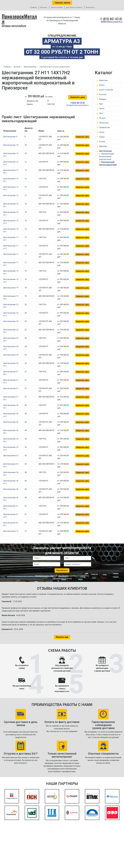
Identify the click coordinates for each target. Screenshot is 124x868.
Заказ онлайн (57, 7)
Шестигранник (105, 151)
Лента (102, 109)
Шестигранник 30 (11, 422)
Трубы (102, 137)
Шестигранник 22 (11, 321)
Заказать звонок (62, 3)
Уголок (102, 142)
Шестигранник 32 (11, 456)
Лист (101, 113)
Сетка (102, 132)
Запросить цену (77, 97)
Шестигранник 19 (11, 288)
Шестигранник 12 (11, 531)
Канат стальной (106, 90)
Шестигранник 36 (11, 489)
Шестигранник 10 (11, 145)
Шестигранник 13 (11, 195)
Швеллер (103, 146)
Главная (33, 7)
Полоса (102, 118)
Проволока (104, 123)
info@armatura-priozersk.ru (112, 22)
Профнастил (105, 127)
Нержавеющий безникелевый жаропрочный (106, 157)
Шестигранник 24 (11, 355)
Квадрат (103, 99)
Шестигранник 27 (11, 388)
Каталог (44, 7)
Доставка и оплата (74, 7)
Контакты (90, 7)
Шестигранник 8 (10, 137)
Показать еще (62, 637)
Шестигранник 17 (11, 254)
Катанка (103, 94)
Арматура (103, 80)
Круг (101, 104)
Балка (102, 85)
